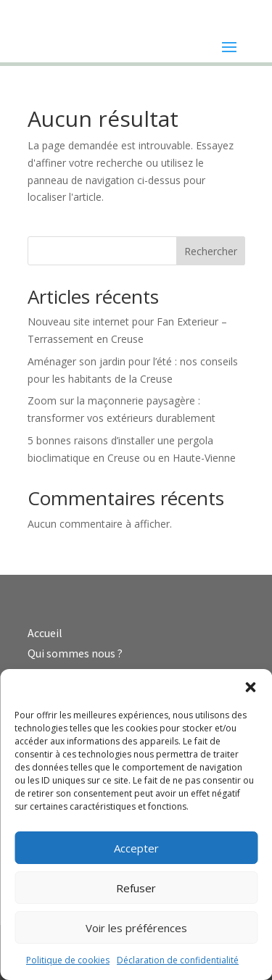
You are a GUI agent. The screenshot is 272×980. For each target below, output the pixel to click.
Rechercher (211, 251)
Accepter (136, 848)
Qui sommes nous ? (75, 653)
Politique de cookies (68, 960)
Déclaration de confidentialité (178, 960)
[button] (250, 687)
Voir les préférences (136, 928)
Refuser (136, 888)
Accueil (45, 633)
